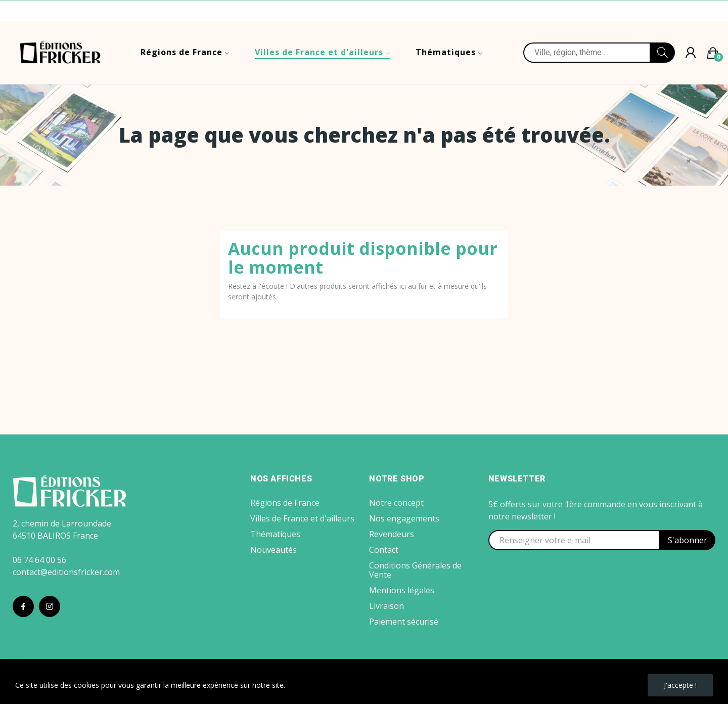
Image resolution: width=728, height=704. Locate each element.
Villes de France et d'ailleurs (302, 518)
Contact (384, 550)
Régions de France (285, 503)
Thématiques (275, 534)
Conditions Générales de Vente (415, 570)
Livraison (386, 606)
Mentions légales (402, 590)
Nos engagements (404, 518)
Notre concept (396, 503)
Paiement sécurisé (404, 622)
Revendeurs (392, 534)
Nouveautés (274, 550)
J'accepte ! (680, 685)
